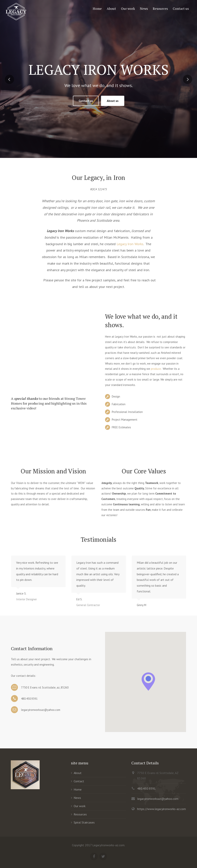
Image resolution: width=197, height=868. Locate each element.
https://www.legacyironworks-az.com (162, 809)
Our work (80, 806)
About (78, 773)
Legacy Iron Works (130, 244)
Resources (80, 814)
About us (113, 101)
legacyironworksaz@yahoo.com (158, 799)
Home (78, 789)
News (77, 798)
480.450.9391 (146, 788)
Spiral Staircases (84, 822)
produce (156, 369)
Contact (79, 781)
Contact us (86, 101)
